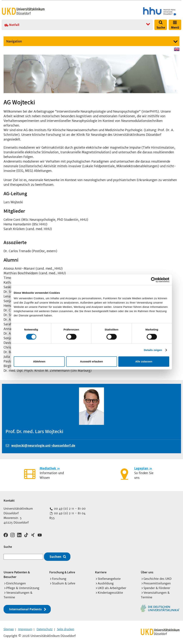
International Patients (25, 608)
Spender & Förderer (157, 587)
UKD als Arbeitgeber (112, 587)
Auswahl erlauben (91, 361)
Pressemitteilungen (157, 582)
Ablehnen (39, 361)
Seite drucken (66, 628)
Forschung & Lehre (62, 571)
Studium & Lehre (64, 582)
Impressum (25, 628)
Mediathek (48, 468)
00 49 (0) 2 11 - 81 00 (69, 509)
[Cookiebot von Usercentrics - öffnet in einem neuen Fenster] (154, 280)
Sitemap (9, 628)
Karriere (101, 571)
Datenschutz (45, 628)
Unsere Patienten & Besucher (17, 573)
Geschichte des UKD (158, 577)
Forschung (59, 577)
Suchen (55, 555)
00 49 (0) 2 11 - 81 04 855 (67, 516)
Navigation (14, 41)
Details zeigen (153, 350)
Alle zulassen (144, 361)
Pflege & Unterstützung (23, 587)
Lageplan (141, 468)
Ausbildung (106, 582)
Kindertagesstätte (110, 591)
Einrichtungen (16, 582)
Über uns (147, 571)
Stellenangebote (109, 577)
